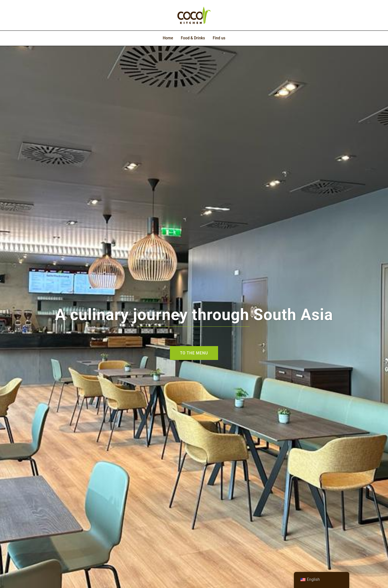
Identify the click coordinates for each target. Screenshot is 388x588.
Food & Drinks (193, 38)
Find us (219, 38)
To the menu (194, 353)
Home (168, 38)
